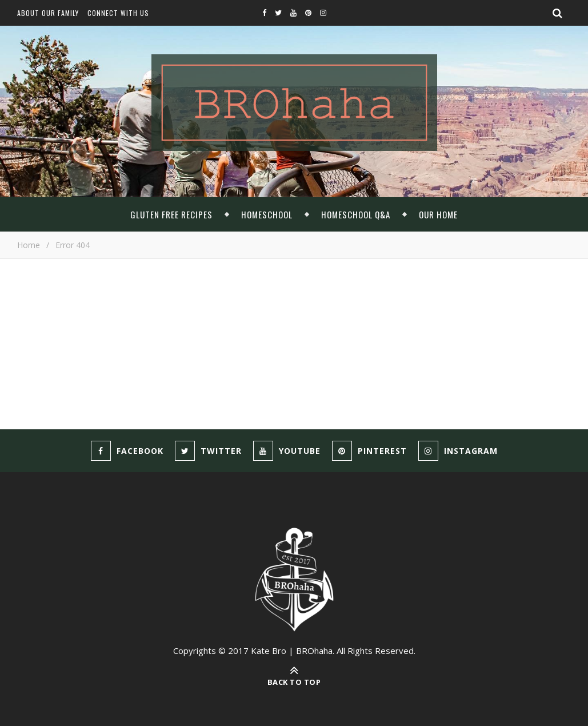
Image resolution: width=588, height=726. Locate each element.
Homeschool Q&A (356, 214)
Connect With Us (118, 13)
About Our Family (48, 13)
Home (29, 245)
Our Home (438, 214)
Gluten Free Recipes (171, 214)
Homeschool (267, 214)
